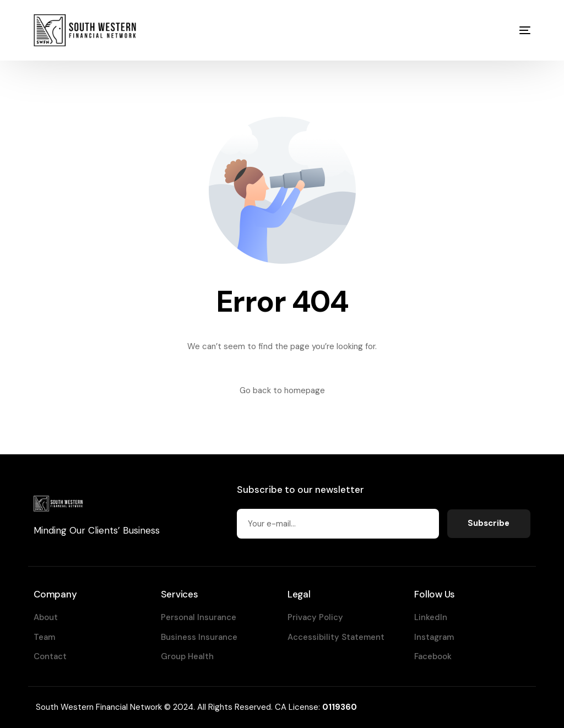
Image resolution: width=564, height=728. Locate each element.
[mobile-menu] (514, 30)
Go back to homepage (282, 390)
